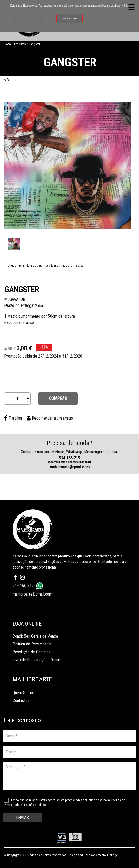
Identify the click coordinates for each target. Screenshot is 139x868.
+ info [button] (125, 6)
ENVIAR (23, 817)
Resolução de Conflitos (32, 652)
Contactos (21, 701)
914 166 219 (69, 460)
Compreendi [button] (69, 18)
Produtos (20, 44)
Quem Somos (24, 693)
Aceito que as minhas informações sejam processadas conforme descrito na (64, 803)
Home (8, 44)
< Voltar (10, 80)
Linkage (112, 855)
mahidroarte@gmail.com (70, 467)
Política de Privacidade (32, 644)
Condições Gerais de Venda (35, 636)
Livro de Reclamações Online (36, 660)
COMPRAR (58, 398)
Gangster (34, 44)
